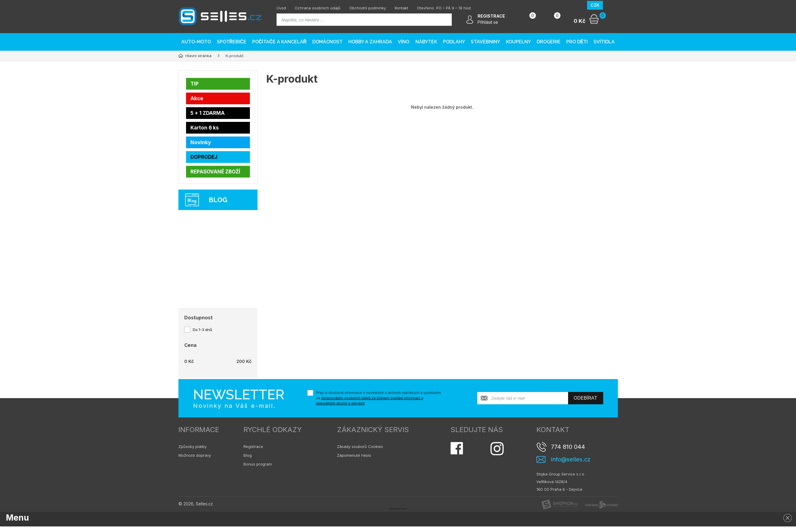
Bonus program (258, 464)
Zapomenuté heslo (354, 455)
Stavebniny (485, 42)
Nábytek (426, 42)
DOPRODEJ (204, 157)
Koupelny (518, 42)
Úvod (281, 8)
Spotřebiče (232, 42)
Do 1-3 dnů (202, 330)
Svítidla (604, 42)
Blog (248, 455)
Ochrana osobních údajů (318, 8)
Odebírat (586, 398)
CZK (595, 5)
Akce (197, 98)
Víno (404, 42)
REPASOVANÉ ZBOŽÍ (215, 172)
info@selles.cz (571, 459)
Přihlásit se (488, 22)
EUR (610, 5)
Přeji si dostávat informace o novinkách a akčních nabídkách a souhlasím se (378, 398)
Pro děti (577, 42)
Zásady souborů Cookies (360, 446)
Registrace (253, 446)
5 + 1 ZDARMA (208, 113)
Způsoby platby (192, 446)
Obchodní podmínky (368, 8)
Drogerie (549, 42)
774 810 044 (568, 447)
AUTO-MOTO (196, 42)
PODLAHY (454, 42)
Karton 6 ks (205, 128)
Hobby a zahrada (370, 42)
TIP (195, 84)
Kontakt (401, 8)
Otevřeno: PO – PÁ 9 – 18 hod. (444, 8)
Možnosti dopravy (195, 455)
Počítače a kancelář (279, 42)
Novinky (201, 142)
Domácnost (327, 42)
